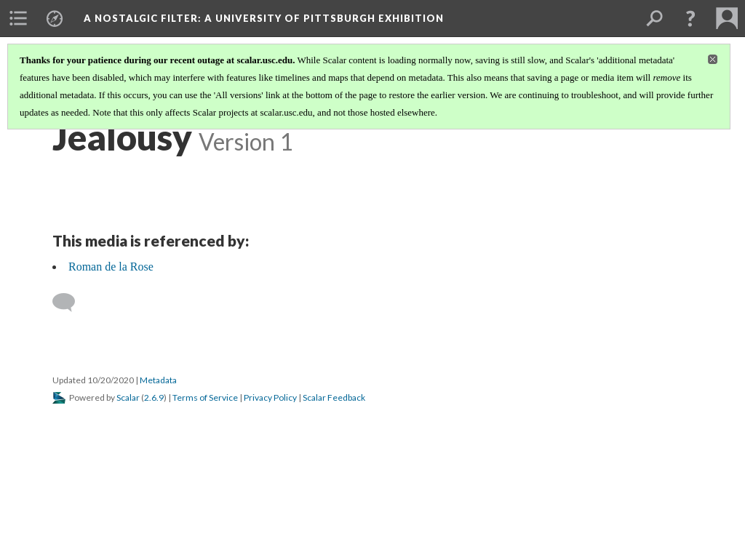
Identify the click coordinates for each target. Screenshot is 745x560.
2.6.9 (154, 397)
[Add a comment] (70, 303)
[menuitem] (18, 18)
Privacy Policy (270, 397)
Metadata (158, 380)
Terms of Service (205, 397)
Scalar (128, 397)
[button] (690, 18)
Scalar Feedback (334, 397)
